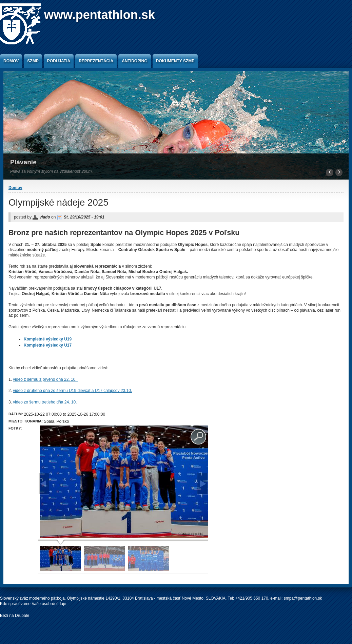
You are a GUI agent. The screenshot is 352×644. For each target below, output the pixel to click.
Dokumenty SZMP (175, 61)
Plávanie (23, 162)
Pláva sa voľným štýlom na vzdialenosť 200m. (52, 171)
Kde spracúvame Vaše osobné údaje (33, 604)
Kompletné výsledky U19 (48, 339)
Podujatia (59, 61)
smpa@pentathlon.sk (303, 598)
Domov (11, 61)
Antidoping (134, 61)
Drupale (22, 616)
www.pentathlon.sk (100, 15)
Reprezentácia (96, 61)
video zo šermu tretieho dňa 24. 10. (45, 402)
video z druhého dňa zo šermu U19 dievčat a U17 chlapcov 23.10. (72, 391)
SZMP (33, 61)
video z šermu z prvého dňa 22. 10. (45, 379)
